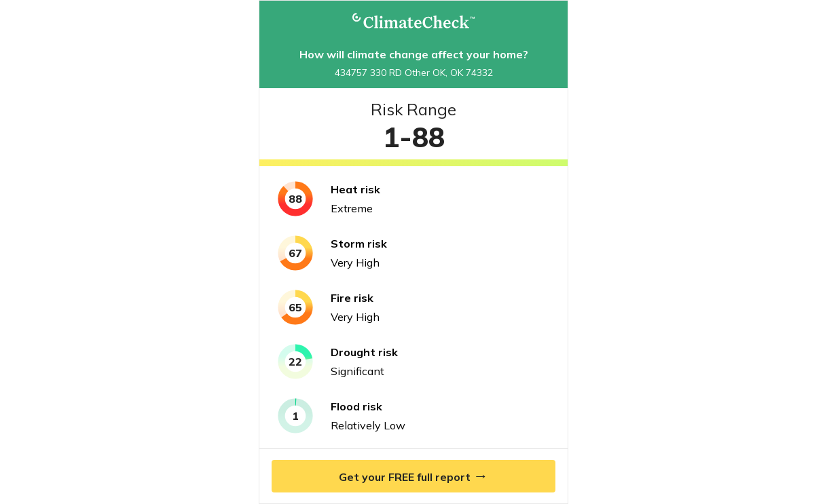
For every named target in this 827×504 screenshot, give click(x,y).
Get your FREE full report (413, 476)
